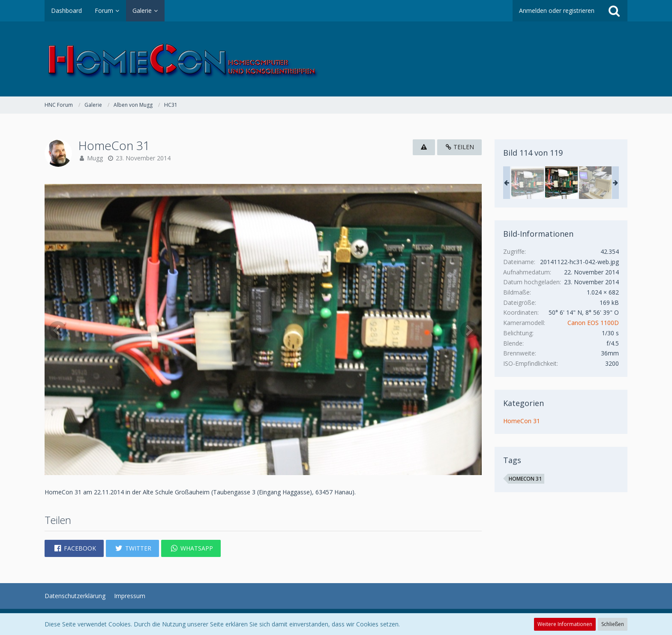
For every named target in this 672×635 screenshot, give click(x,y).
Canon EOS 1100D (593, 323)
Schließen (613, 624)
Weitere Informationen (565, 624)
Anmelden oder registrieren (557, 11)
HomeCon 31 (522, 421)
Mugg (95, 158)
